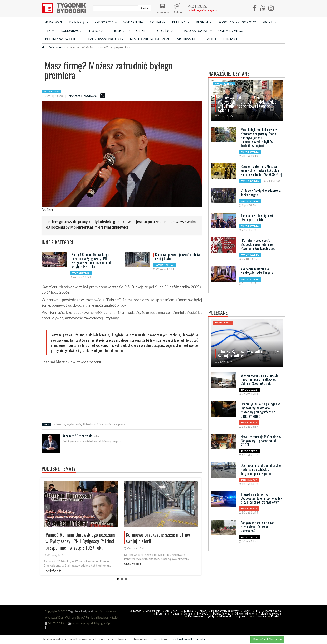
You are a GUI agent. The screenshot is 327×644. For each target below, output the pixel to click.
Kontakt (230, 39)
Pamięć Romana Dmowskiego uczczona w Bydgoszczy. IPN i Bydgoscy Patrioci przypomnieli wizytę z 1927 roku (92, 261)
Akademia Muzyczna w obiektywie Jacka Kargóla (257, 271)
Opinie (188, 614)
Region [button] (204, 22)
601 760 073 (54, 623)
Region (202, 611)
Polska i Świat (221, 614)
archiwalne (260, 616)
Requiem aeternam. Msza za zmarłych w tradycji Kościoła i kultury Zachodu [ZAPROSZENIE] (261, 170)
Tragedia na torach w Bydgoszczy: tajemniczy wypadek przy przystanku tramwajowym (261, 498)
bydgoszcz (58, 424)
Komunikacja (72, 31)
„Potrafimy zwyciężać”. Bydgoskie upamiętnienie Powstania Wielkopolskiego (258, 244)
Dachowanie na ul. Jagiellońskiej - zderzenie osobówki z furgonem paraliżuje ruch (261, 469)
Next (195, 507)
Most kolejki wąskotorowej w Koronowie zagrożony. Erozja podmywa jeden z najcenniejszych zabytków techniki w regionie (259, 138)
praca (122, 424)
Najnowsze (54, 22)
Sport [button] (270, 22)
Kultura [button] (181, 22)
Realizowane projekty (105, 39)
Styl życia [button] (167, 31)
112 (258, 611)
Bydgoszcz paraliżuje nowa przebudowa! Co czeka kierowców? (258, 527)
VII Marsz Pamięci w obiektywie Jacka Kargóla (261, 193)
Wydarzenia (133, 22)
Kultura (189, 611)
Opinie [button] (143, 31)
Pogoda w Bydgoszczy (237, 22)
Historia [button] (98, 31)
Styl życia (202, 614)
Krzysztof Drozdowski (82, 96)
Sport (247, 611)
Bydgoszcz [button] (106, 22)
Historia (161, 614)
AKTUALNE (158, 22)
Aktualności (90, 424)
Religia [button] (122, 31)
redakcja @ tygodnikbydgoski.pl (89, 623)
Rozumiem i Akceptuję (267, 639)
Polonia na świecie (270, 614)
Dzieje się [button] (79, 22)
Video (211, 39)
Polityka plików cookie (192, 639)
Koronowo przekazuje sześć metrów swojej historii (177, 257)
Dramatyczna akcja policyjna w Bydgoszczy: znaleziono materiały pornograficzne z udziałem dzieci (260, 410)
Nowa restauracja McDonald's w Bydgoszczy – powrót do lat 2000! (261, 441)
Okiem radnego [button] (233, 31)
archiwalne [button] (188, 39)
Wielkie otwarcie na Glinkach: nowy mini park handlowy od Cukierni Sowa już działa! (260, 379)
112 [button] (50, 31)
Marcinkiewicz (108, 424)
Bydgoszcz (134, 611)
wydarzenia (74, 424)
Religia (175, 614)
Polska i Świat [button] (198, 31)
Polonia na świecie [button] (62, 39)
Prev (47, 507)
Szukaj (144, 8)
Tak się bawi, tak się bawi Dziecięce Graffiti (257, 218)
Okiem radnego (244, 614)
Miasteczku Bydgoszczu (150, 39)
